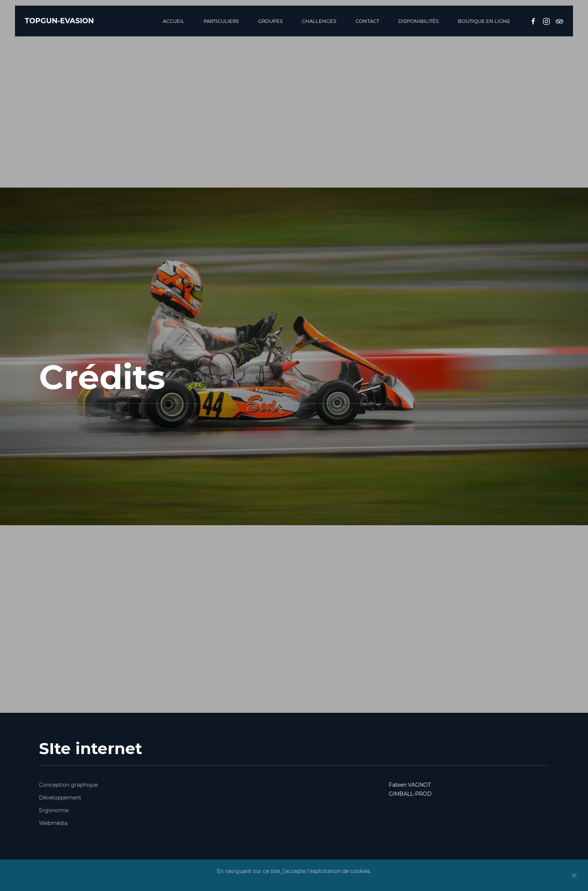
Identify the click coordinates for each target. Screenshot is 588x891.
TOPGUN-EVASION (59, 21)
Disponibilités (418, 21)
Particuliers (221, 21)
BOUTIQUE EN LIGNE (484, 21)
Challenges (319, 21)
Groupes (270, 21)
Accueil (174, 21)
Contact (367, 21)
